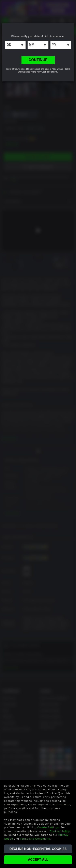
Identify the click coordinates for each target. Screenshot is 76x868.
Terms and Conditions (35, 839)
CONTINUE (38, 60)
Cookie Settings (48, 827)
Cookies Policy (60, 831)
